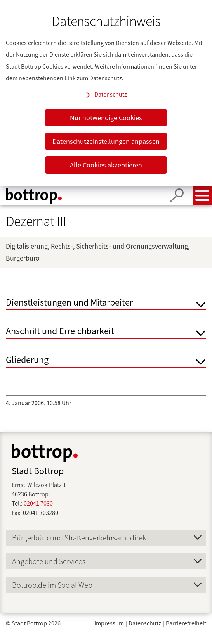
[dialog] (106, 93)
